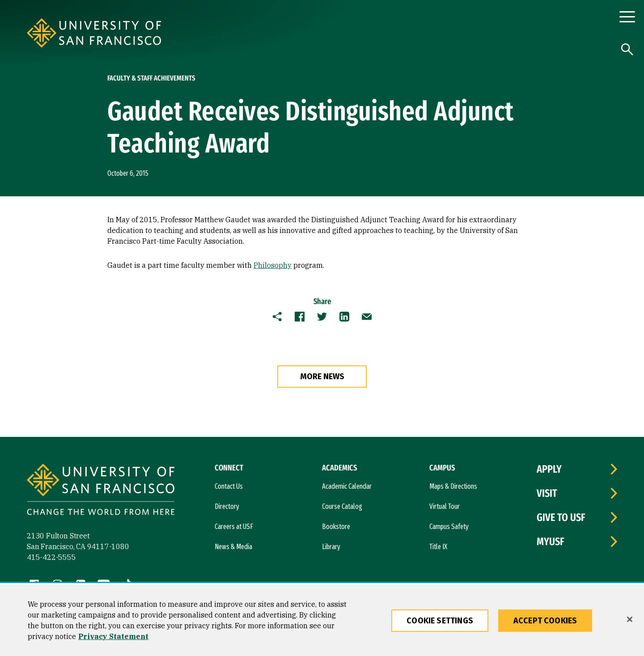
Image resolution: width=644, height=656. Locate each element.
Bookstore (336, 527)
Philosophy (273, 265)
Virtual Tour (445, 506)
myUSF (551, 542)
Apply (549, 469)
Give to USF (561, 517)
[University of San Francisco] (148, 33)
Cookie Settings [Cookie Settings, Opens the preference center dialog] (440, 621)
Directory (227, 506)
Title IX (438, 547)
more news (322, 377)
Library (331, 547)
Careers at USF (234, 527)
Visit (547, 493)
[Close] (630, 619)
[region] (322, 620)
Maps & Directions (453, 486)
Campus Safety (449, 527)
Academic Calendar (347, 486)
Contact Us (229, 486)
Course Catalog (342, 506)
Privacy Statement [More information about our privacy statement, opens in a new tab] (113, 636)
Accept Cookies (545, 621)
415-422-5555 (51, 557)
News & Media (233, 547)
